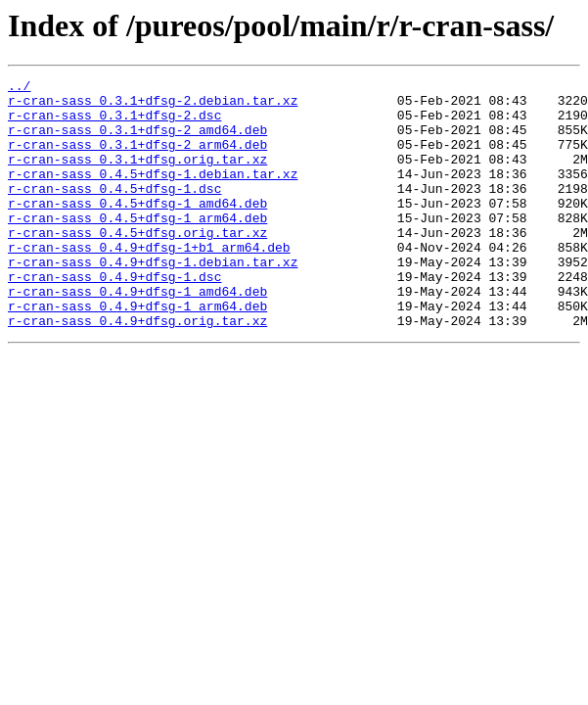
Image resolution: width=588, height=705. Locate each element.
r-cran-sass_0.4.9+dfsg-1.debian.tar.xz (153, 300)
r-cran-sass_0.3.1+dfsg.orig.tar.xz (137, 176)
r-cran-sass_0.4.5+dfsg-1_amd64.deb (137, 229)
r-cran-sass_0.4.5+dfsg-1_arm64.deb (137, 247)
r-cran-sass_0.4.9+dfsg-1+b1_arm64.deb (149, 282)
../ (19, 88)
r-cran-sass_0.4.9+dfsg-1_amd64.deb (137, 335)
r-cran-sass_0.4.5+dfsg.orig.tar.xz (137, 264)
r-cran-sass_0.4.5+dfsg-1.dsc (114, 211)
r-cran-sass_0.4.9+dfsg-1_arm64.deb (137, 352)
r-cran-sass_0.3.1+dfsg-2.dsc (114, 123)
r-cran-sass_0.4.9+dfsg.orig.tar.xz (137, 370)
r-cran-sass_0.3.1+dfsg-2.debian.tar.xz (153, 106)
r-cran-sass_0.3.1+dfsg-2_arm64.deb (137, 159)
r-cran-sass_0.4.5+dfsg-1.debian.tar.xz (153, 194)
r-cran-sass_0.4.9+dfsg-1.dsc (114, 317)
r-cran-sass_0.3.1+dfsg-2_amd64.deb (137, 141)
